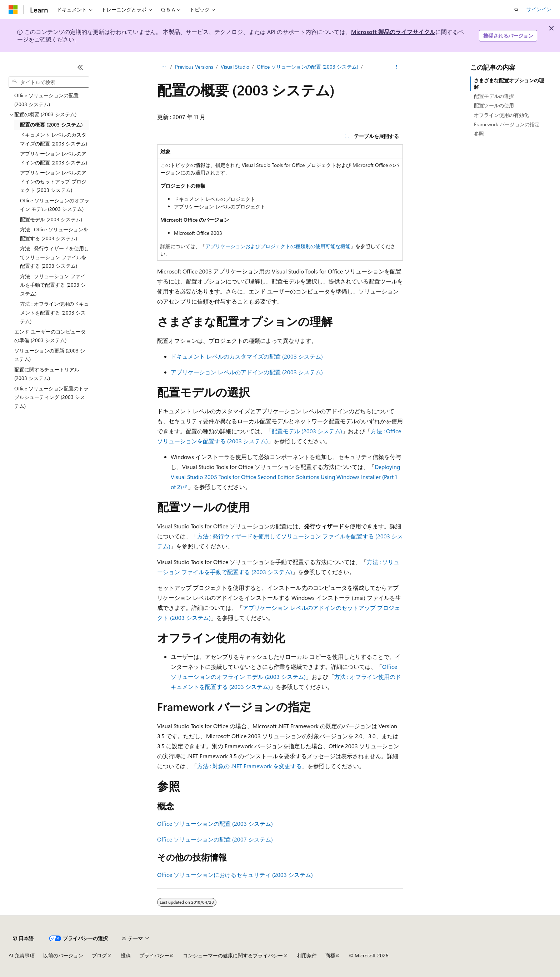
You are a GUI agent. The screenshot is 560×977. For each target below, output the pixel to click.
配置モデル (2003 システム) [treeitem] (51, 219)
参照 (479, 134)
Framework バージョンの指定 (507, 124)
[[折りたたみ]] (80, 67)
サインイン (539, 9)
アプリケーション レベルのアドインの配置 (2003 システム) (247, 372)
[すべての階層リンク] (163, 67)
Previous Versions (194, 67)
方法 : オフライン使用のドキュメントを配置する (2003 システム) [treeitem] (54, 312)
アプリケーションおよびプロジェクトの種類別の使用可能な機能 (278, 246)
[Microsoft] (13, 10)
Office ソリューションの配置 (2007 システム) (215, 839)
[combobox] (49, 82)
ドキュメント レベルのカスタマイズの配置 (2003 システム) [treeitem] (54, 139)
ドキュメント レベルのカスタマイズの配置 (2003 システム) (247, 356)
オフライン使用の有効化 (501, 115)
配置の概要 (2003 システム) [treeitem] (51, 125)
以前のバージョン (63, 955)
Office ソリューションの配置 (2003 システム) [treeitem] (46, 100)
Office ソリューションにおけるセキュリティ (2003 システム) (235, 875)
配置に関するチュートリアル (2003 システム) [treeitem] (47, 374)
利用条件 (307, 955)
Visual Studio (235, 67)
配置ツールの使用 (494, 105)
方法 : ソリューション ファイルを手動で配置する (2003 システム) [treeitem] (53, 285)
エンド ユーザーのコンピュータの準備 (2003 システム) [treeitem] (50, 336)
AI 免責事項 (22, 955)
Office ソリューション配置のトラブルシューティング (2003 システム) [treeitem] (51, 397)
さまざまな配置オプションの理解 (509, 83)
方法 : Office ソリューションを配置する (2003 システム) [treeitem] (54, 234)
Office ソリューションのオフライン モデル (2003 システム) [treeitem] (55, 205)
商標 (330, 955)
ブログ (99, 955)
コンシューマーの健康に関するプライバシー (233, 955)
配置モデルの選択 (494, 96)
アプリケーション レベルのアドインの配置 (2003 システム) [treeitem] (54, 158)
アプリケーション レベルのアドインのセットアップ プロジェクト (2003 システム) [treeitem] (53, 181)
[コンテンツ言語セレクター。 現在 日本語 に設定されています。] (23, 938)
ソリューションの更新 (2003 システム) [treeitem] (50, 355)
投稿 (126, 955)
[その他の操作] (397, 67)
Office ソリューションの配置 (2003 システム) (307, 67)
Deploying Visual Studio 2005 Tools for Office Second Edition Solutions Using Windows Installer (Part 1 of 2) (285, 477)
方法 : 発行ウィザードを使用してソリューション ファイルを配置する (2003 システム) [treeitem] (54, 257)
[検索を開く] (516, 10)
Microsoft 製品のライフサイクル (393, 32)
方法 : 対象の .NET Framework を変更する (249, 766)
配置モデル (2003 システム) (307, 431)
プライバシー (154, 955)
